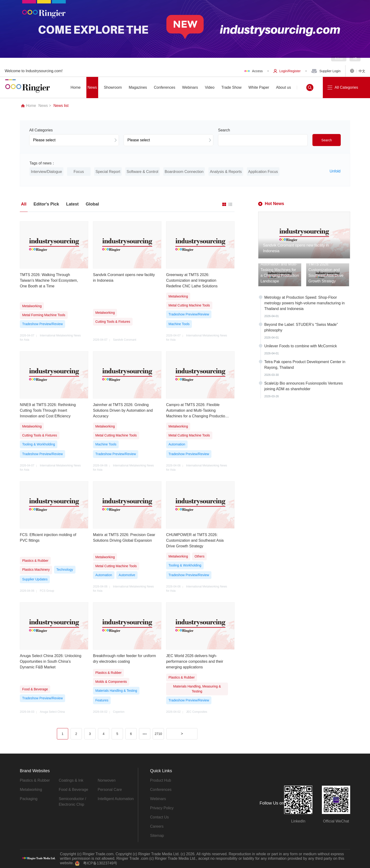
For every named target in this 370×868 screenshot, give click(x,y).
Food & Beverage (74, 790)
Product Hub (161, 780)
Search (327, 140)
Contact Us (159, 817)
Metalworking (31, 790)
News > (45, 106)
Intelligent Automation (116, 799)
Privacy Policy (162, 808)
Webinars (158, 799)
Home (29, 106)
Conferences (161, 790)
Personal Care (110, 790)
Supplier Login (326, 71)
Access (254, 71)
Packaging (29, 799)
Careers (157, 826)
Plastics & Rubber (35, 780)
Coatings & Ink (71, 780)
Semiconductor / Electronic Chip (72, 802)
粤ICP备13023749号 (100, 863)
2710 (158, 734)
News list (61, 106)
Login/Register (287, 71)
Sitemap (157, 836)
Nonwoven (107, 780)
